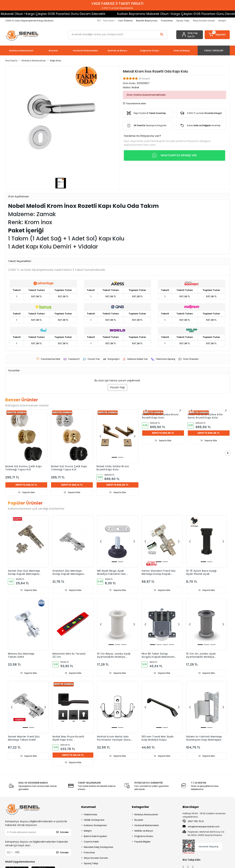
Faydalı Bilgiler (143, 842)
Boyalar (139, 820)
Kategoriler (140, 807)
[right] (230, 453)
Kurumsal (88, 807)
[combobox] (9, 853)
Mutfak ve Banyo (144, 831)
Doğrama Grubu (144, 837)
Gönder (63, 833)
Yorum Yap (117, 387)
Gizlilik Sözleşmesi (94, 820)
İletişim (222, 21)
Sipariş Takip (183, 21)
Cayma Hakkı (91, 842)
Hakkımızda (90, 815)
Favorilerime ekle (134, 103)
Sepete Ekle (26, 493)
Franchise (89, 853)
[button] (217, 35)
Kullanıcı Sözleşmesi (95, 826)
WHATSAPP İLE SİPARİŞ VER (174, 155)
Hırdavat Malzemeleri (147, 826)
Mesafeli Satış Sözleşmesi (98, 848)
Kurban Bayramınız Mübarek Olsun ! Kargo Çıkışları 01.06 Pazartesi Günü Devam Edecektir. (144, 14)
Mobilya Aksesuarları (146, 815)
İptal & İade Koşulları (95, 837)
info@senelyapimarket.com (201, 827)
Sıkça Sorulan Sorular (204, 21)
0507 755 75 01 (193, 822)
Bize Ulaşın (191, 807)
